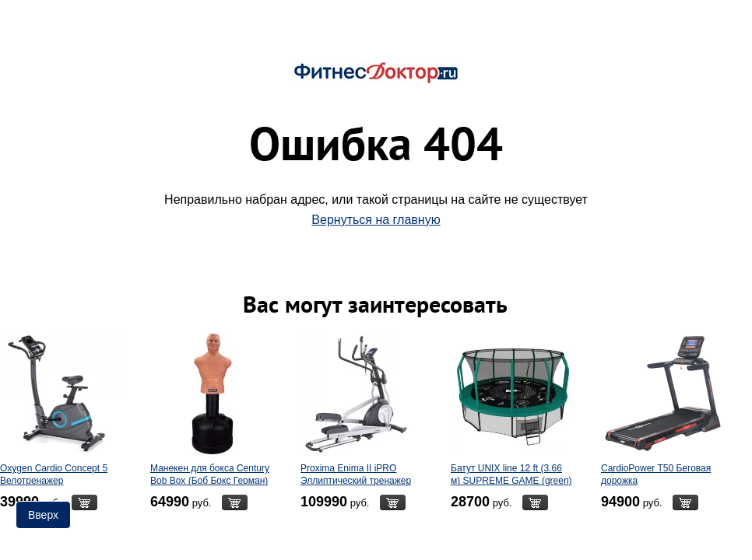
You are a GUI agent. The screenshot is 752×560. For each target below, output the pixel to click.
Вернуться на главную (376, 220)
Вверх (43, 515)
